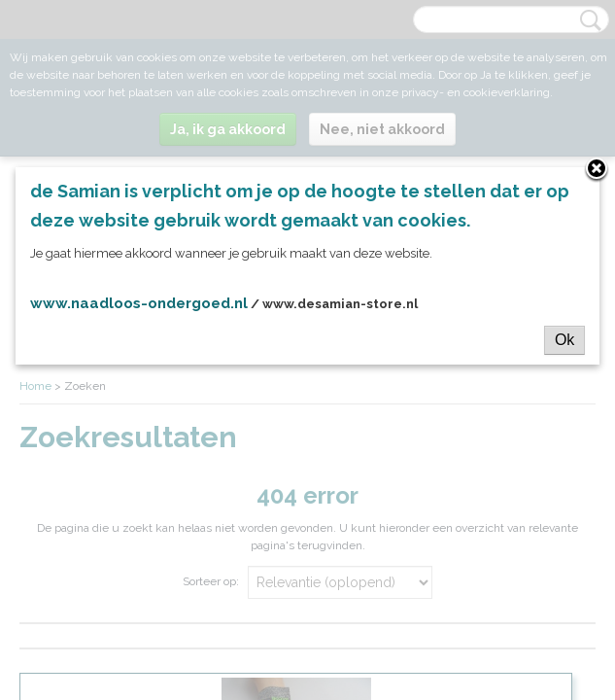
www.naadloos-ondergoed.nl (139, 303)
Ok (564, 340)
